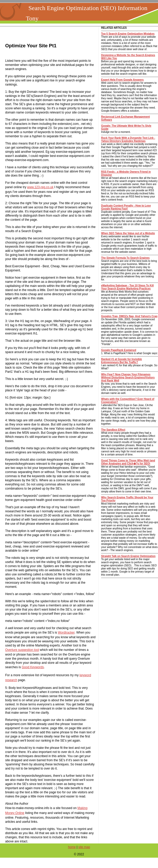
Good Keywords (33, 667)
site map (84, 847)
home (72, 847)
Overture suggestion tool (22, 650)
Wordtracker (66, 633)
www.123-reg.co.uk (40, 187)
